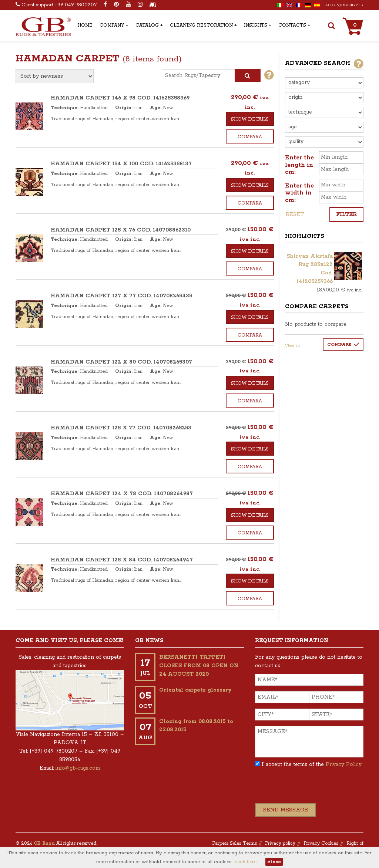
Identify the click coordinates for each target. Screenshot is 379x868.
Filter (346, 215)
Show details (250, 119)
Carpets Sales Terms (234, 843)
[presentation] (311, 788)
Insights (256, 25)
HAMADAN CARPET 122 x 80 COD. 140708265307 (121, 362)
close (274, 862)
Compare (339, 345)
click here (246, 862)
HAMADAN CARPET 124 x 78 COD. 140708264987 (122, 494)
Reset (295, 215)
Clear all (292, 345)
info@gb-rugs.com (78, 768)
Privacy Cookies (321, 843)
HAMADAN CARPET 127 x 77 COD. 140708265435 (121, 296)
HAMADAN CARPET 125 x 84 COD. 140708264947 (122, 560)
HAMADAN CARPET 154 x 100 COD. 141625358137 (121, 164)
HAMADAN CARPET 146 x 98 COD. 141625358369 (120, 98)
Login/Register (345, 5)
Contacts (292, 25)
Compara (250, 137)
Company (112, 25)
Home (85, 25)
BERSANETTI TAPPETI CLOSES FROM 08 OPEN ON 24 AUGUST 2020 (199, 666)
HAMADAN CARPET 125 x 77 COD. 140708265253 (121, 428)
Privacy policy (280, 843)
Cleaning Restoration (201, 25)
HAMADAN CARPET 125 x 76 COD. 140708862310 (121, 230)
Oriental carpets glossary (195, 690)
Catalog (147, 25)
